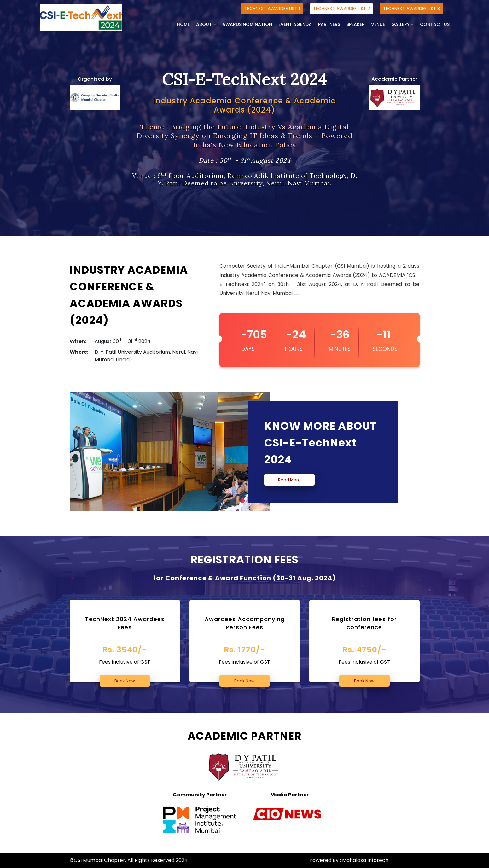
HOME (183, 24)
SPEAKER (356, 24)
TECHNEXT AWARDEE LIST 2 (341, 9)
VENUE (378, 24)
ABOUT (206, 24)
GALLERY (402, 24)
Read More (289, 480)
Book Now (125, 681)
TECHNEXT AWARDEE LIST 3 (411, 9)
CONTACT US (435, 24)
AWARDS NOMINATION (247, 24)
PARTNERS (329, 24)
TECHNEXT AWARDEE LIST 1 (272, 9)
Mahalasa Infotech (365, 860)
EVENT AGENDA (295, 24)
